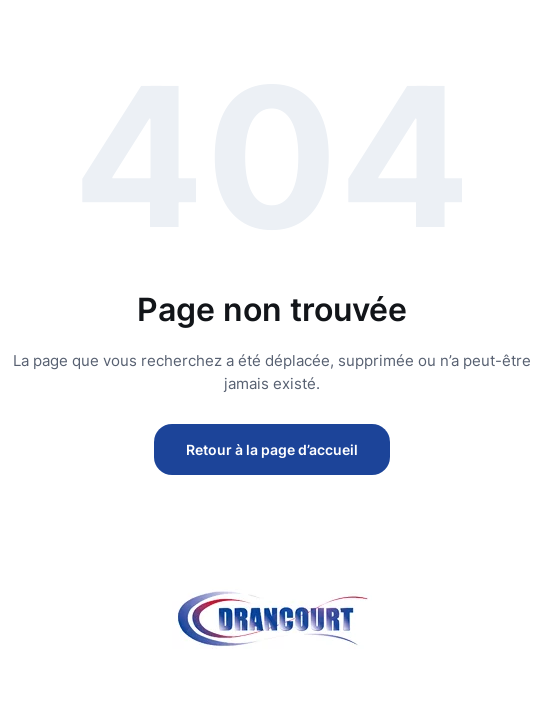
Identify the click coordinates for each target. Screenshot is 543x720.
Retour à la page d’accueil (272, 449)
